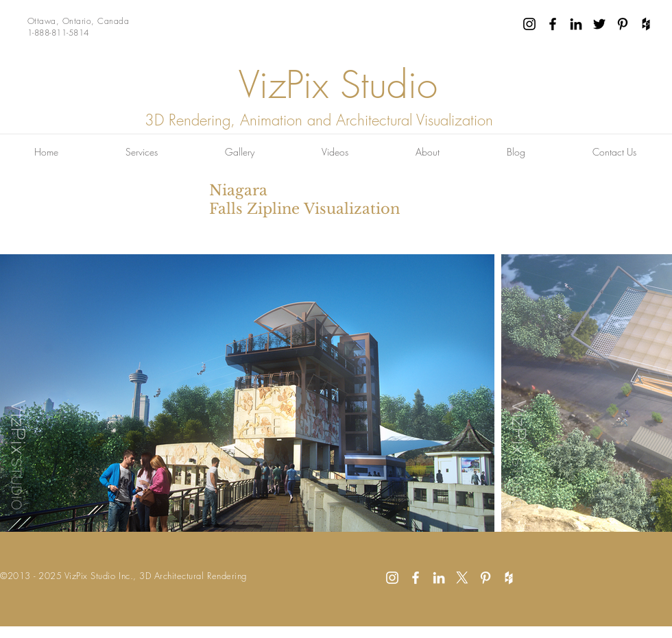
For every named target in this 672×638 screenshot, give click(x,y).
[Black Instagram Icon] (529, 24)
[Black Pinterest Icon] (623, 24)
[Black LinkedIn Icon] (576, 24)
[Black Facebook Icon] (553, 24)
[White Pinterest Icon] (485, 578)
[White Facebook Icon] (416, 578)
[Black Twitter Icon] (599, 24)
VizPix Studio (338, 85)
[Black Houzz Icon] (646, 24)
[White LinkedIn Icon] (439, 578)
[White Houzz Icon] (509, 578)
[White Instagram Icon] (392, 578)
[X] (462, 578)
